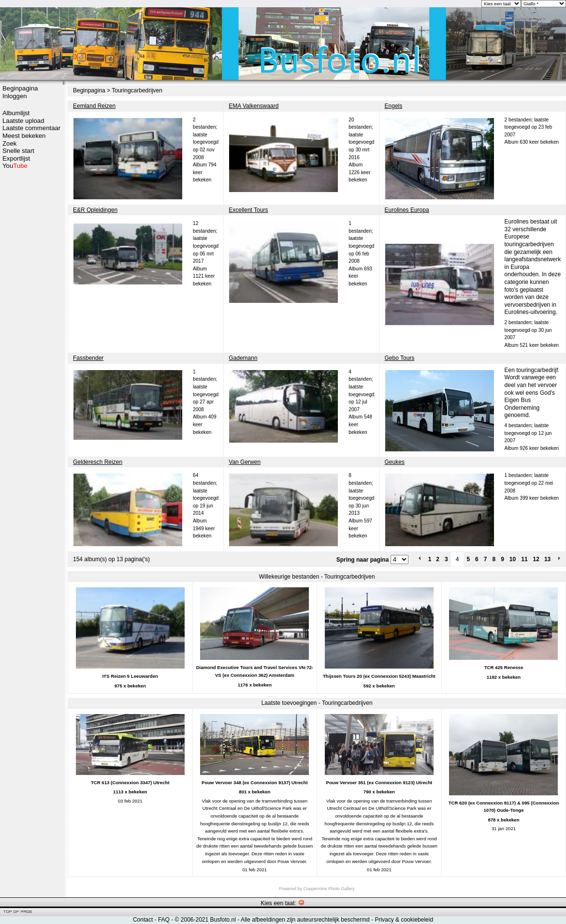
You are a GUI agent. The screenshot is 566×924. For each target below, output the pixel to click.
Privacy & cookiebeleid (404, 920)
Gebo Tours (400, 358)
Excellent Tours (248, 210)
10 (513, 559)
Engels (394, 106)
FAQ (164, 920)
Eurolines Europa (407, 210)
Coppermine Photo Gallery (329, 889)
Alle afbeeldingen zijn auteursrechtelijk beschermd (305, 920)
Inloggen (15, 96)
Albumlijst (16, 113)
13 (547, 559)
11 (524, 559)
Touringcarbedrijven (137, 90)
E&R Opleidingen (95, 210)
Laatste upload (23, 121)
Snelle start (18, 151)
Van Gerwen (245, 462)
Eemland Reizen (94, 106)
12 (536, 559)
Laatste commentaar (31, 128)
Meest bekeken (24, 136)
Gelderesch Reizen (98, 462)
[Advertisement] (31, 323)
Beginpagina (20, 88)
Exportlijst (16, 158)
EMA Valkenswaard (254, 106)
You (15, 166)
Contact (143, 920)
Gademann (243, 358)
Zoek (9, 143)
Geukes (395, 462)
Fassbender (88, 358)
